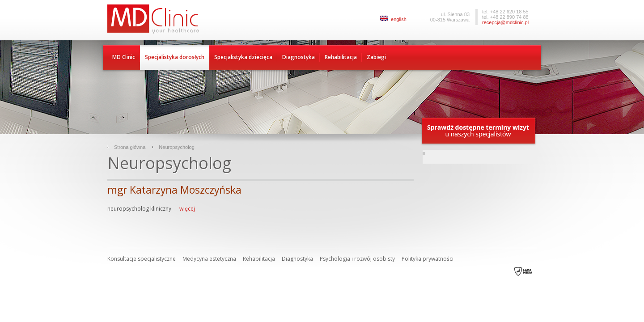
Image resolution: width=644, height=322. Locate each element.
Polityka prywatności (428, 259)
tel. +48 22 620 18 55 (505, 12)
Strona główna (130, 147)
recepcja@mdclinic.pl (505, 22)
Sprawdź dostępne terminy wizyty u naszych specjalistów (479, 131)
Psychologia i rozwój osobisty (357, 259)
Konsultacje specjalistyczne (142, 259)
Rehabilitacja (341, 57)
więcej (186, 209)
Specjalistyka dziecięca (243, 57)
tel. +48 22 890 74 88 (505, 17)
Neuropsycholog (177, 147)
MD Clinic (124, 57)
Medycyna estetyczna (209, 259)
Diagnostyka (299, 57)
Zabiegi (376, 57)
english (393, 19)
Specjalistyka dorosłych (175, 57)
